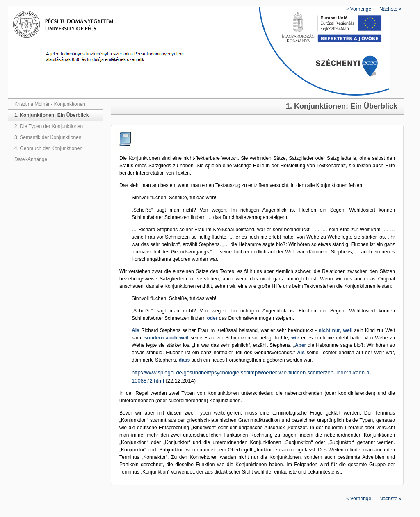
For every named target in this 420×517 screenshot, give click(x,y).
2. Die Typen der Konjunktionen (49, 126)
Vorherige (359, 9)
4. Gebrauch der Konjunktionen (48, 148)
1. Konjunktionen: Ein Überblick (51, 115)
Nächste (390, 9)
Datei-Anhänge (31, 159)
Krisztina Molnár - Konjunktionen (50, 104)
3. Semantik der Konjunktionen (48, 137)
